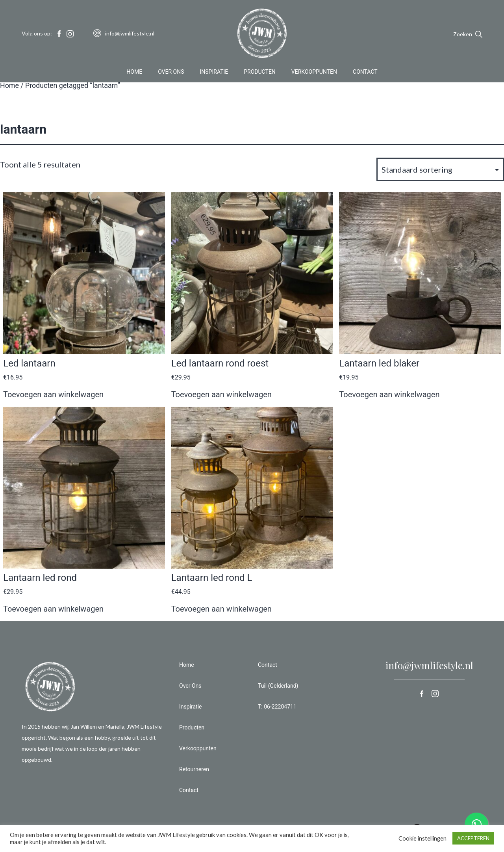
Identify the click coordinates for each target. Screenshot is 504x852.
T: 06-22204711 (277, 707)
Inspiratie (214, 73)
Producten (260, 73)
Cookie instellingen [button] (422, 838)
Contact (365, 73)
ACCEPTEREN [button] (473, 838)
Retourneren (194, 769)
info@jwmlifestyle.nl (429, 665)
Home (134, 73)
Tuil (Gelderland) (278, 686)
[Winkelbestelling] (440, 169)
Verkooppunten (314, 73)
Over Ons (171, 73)
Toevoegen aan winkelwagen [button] (53, 394)
